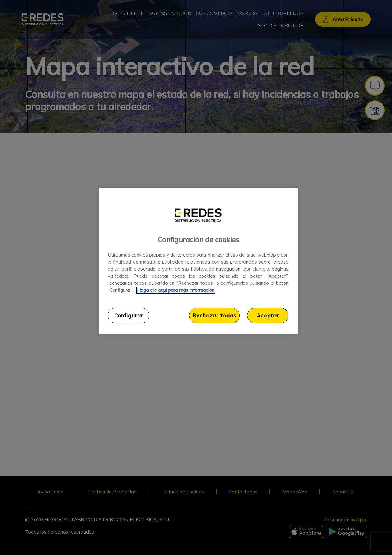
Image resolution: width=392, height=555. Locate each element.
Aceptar (268, 315)
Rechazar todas (214, 315)
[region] (198, 261)
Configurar (129, 315)
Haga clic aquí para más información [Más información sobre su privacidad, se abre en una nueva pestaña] (176, 290)
